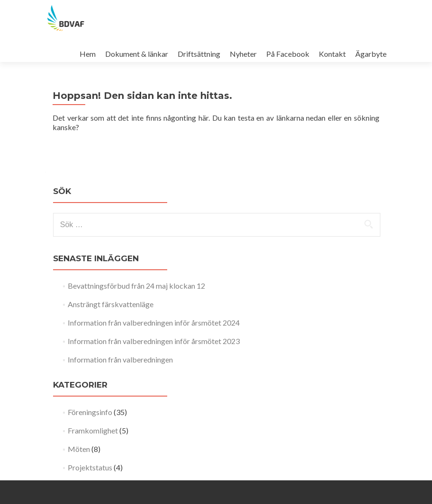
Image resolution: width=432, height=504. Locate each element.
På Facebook (288, 54)
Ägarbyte (371, 54)
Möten (79, 449)
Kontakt (332, 54)
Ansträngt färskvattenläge (111, 304)
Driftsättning (199, 54)
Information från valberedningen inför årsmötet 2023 (154, 341)
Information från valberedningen (120, 359)
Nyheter (243, 54)
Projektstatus (90, 467)
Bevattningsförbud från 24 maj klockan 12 (136, 286)
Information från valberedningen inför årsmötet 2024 (154, 323)
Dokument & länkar (137, 54)
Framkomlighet (93, 430)
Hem (88, 54)
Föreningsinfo (90, 412)
